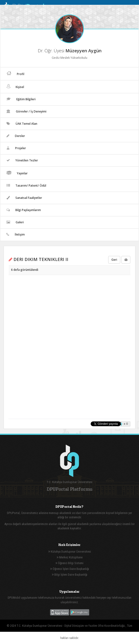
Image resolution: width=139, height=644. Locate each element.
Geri (114, 260)
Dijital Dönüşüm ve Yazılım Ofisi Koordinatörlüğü (95, 626)
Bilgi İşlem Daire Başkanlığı (70, 575)
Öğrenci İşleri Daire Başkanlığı (70, 569)
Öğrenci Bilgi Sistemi (69, 563)
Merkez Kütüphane (70, 557)
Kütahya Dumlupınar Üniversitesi (70, 552)
